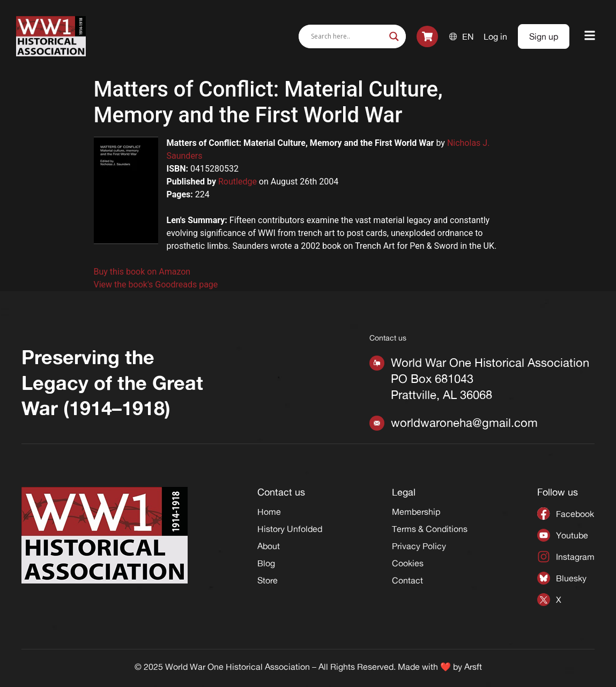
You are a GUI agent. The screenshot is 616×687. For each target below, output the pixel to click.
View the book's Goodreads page (156, 285)
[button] (590, 36)
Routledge (238, 182)
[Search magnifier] (394, 36)
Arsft (473, 667)
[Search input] (347, 36)
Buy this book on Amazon (142, 272)
